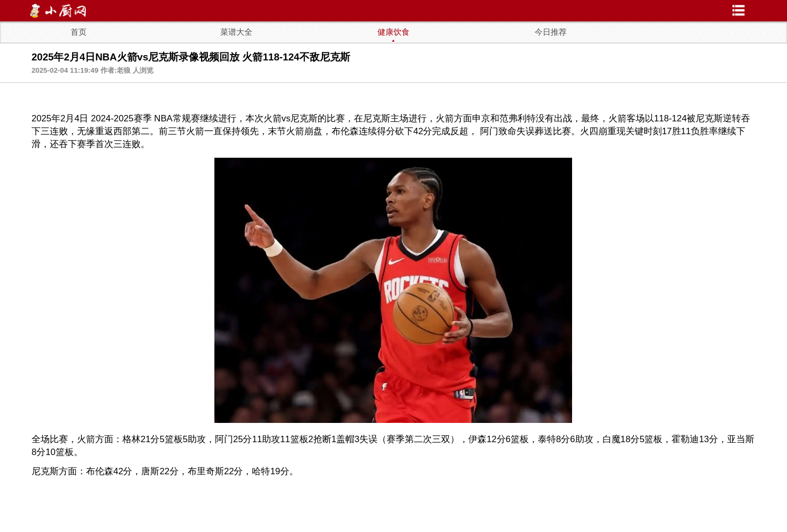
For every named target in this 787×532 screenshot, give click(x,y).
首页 (79, 32)
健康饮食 (393, 32)
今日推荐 (551, 32)
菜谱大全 (236, 32)
